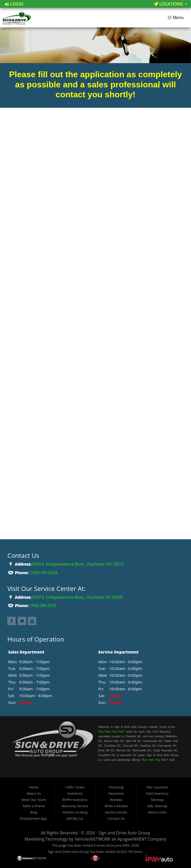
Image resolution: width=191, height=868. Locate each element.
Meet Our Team (34, 800)
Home (34, 787)
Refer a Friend (34, 806)
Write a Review (116, 806)
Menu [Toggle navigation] (176, 18)
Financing (116, 787)
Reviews (116, 800)
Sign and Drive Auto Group (124, 833)
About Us (34, 793)
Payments (116, 793)
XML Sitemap (157, 806)
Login (14, 4)
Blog (34, 812)
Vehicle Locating (75, 812)
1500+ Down (75, 787)
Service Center (116, 812)
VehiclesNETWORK (92, 839)
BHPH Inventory (75, 800)
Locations (169, 4)
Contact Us (116, 818)
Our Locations (157, 787)
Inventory (75, 793)
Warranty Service (75, 806)
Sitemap (157, 800)
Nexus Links (157, 812)
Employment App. (34, 818)
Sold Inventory (157, 793)
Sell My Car (75, 818)
